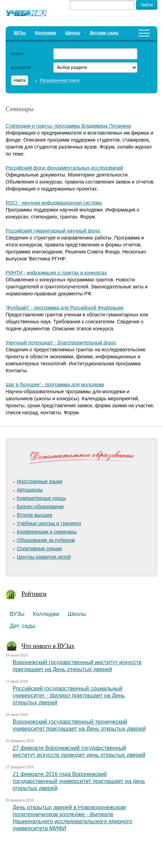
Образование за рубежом (46, 540)
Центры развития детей (44, 557)
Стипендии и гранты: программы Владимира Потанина (68, 126)
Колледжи (46, 33)
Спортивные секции (39, 548)
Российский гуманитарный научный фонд (53, 231)
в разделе (21, 67)
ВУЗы (20, 33)
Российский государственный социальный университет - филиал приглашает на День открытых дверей (69, 695)
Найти (17, 54)
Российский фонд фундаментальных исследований (64, 168)
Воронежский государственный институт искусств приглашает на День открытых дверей (77, 666)
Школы (73, 33)
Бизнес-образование (40, 507)
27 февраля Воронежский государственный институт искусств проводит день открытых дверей (79, 751)
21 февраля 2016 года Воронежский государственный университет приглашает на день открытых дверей (79, 781)
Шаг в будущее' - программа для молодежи (55, 385)
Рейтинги (34, 594)
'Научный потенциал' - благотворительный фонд (61, 343)
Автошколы (30, 490)
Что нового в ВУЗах (48, 646)
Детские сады (104, 33)
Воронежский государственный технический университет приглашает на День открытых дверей (79, 725)
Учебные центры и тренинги (49, 523)
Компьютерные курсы (41, 498)
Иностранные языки (40, 481)
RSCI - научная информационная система (54, 203)
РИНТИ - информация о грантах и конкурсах (56, 273)
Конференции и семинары (47, 532)
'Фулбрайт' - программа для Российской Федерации (64, 308)
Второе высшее (35, 515)
